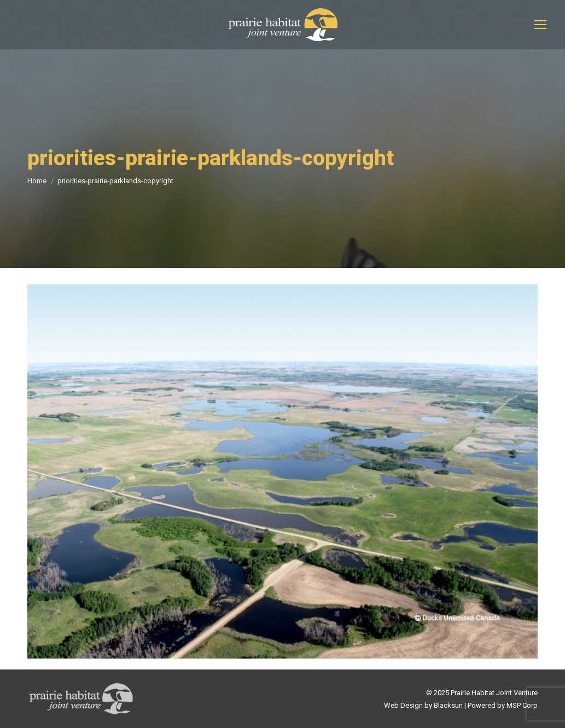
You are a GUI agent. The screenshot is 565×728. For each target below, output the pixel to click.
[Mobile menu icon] (540, 25)
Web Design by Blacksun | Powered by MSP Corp (461, 705)
